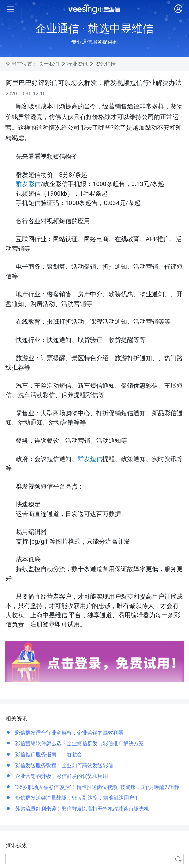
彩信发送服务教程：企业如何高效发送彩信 (63, 765)
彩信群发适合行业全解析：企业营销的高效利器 (69, 733)
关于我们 (49, 64)
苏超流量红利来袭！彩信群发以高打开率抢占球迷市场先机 (81, 809)
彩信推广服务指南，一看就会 (48, 754)
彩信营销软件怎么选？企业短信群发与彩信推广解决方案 (79, 743)
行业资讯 (77, 64)
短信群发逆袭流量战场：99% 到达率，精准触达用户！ (76, 798)
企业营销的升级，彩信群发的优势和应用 (61, 776)
